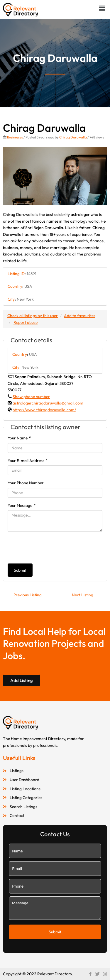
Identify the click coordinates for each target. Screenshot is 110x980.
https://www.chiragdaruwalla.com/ (44, 410)
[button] (102, 8)
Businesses (15, 137)
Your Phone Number (26, 483)
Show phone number (31, 397)
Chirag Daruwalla (73, 137)
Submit (20, 570)
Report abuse (26, 322)
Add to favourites (80, 316)
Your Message (22, 505)
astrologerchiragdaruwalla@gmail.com (48, 403)
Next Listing (83, 595)
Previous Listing (28, 595)
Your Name (19, 438)
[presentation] (52, 548)
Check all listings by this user (33, 316)
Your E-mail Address (28, 461)
